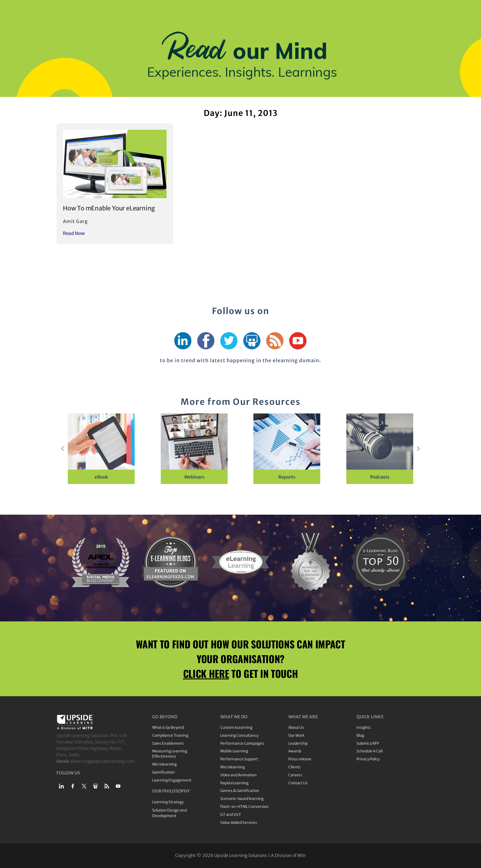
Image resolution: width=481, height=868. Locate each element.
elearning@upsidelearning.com (103, 761)
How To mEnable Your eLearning (109, 208)
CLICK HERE (206, 673)
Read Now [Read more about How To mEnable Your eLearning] (74, 233)
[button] (63, 449)
